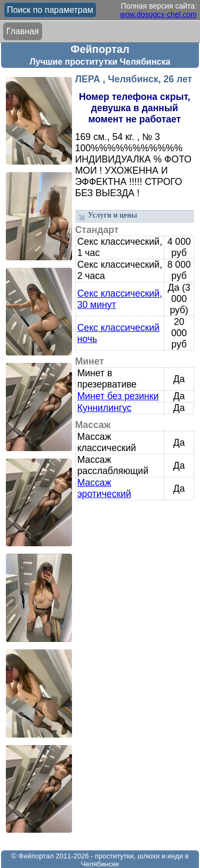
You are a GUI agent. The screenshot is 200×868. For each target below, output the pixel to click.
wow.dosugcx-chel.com (158, 14)
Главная (23, 31)
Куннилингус (105, 408)
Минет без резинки (118, 396)
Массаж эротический (104, 488)
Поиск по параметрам (50, 10)
